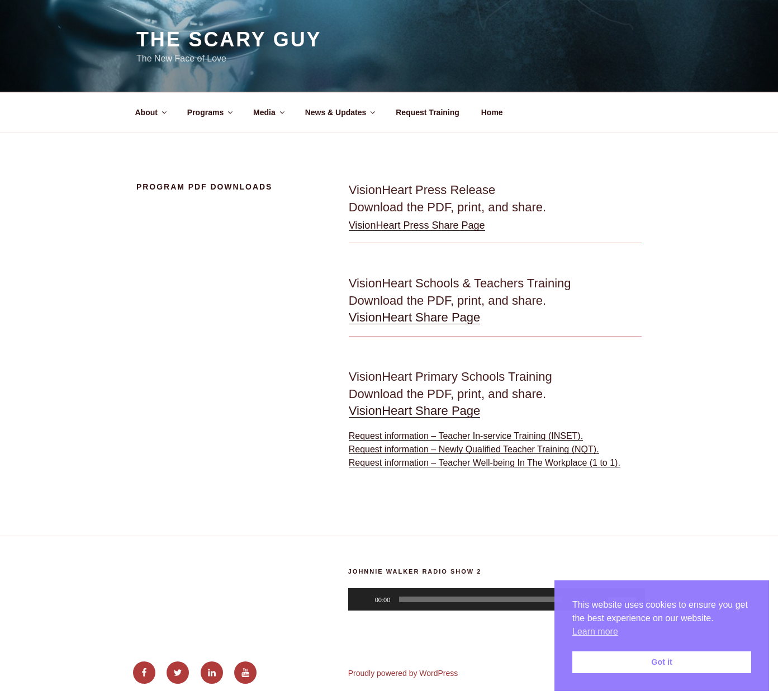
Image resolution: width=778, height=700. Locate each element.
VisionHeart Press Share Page (417, 225)
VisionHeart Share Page (415, 317)
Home (492, 112)
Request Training (428, 112)
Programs (211, 112)
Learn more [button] (595, 632)
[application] (497, 599)
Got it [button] (662, 662)
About (152, 112)
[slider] (481, 599)
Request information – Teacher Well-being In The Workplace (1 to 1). (485, 463)
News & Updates (341, 112)
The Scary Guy (229, 39)
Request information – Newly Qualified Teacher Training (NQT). (474, 449)
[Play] (363, 599)
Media (270, 112)
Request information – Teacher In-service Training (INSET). (466, 436)
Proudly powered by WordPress (403, 673)
